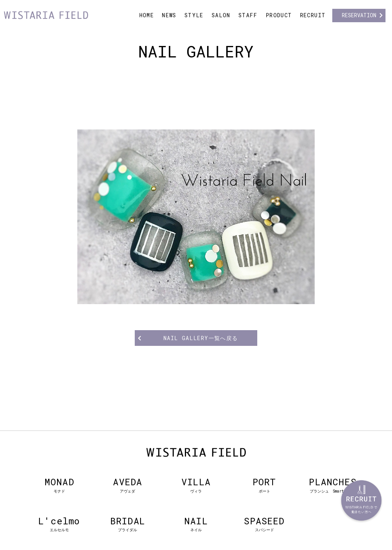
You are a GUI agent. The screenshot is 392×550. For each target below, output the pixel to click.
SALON (221, 15)
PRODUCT (279, 15)
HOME (147, 15)
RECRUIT (313, 15)
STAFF (248, 15)
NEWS (169, 15)
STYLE (194, 15)
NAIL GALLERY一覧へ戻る (201, 338)
